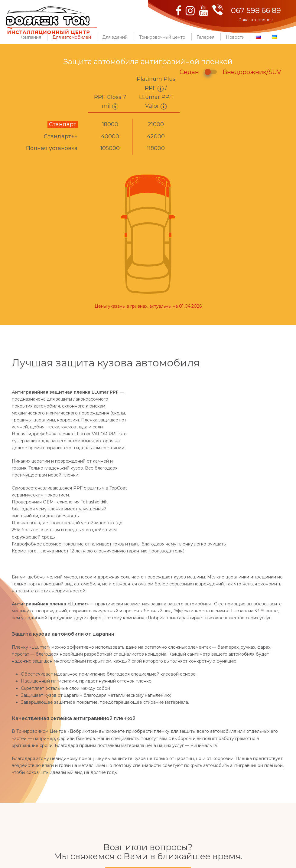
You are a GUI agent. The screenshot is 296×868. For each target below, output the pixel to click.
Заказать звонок (256, 20)
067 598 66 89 (256, 10)
